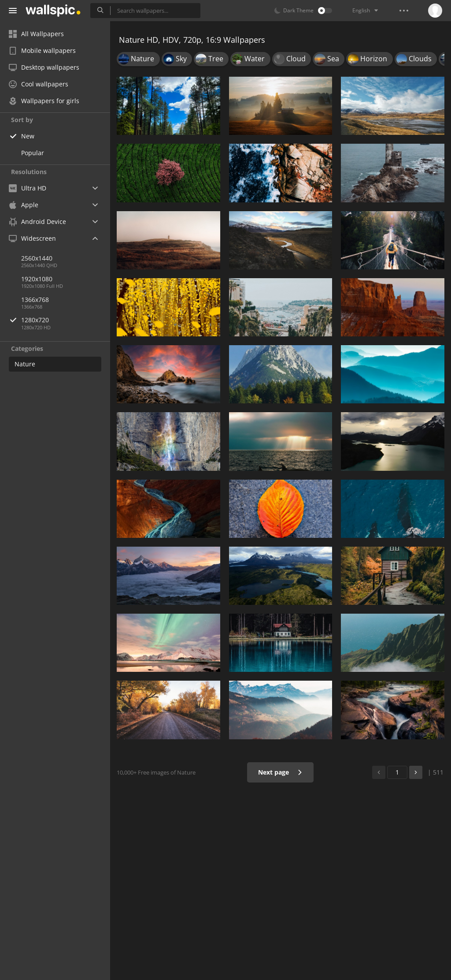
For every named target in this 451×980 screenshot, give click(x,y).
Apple (24, 205)
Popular (33, 153)
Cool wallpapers (39, 84)
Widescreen (32, 238)
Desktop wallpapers (44, 67)
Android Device (37, 222)
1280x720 (66, 320)
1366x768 (35, 300)
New (28, 136)
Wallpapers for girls (44, 101)
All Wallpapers (36, 34)
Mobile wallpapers (42, 50)
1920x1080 (37, 279)
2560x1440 (37, 258)
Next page (280, 772)
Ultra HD (28, 188)
